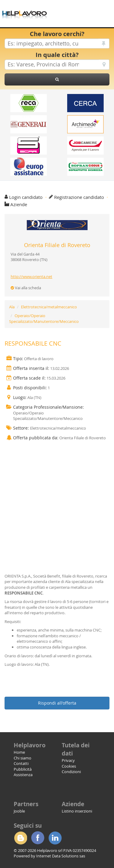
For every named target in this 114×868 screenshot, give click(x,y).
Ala (12, 307)
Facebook (38, 838)
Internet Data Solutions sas (61, 856)
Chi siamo (22, 758)
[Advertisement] (57, 501)
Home (19, 752)
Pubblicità (23, 769)
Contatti (21, 763)
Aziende (19, 204)
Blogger (20, 838)
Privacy (68, 760)
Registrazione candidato (79, 197)
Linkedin (55, 838)
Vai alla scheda (26, 288)
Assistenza (23, 775)
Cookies (69, 766)
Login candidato (26, 197)
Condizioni (71, 772)
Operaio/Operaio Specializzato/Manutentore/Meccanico (44, 318)
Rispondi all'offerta (57, 703)
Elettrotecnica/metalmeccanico (49, 307)
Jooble (19, 811)
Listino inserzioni (77, 811)
